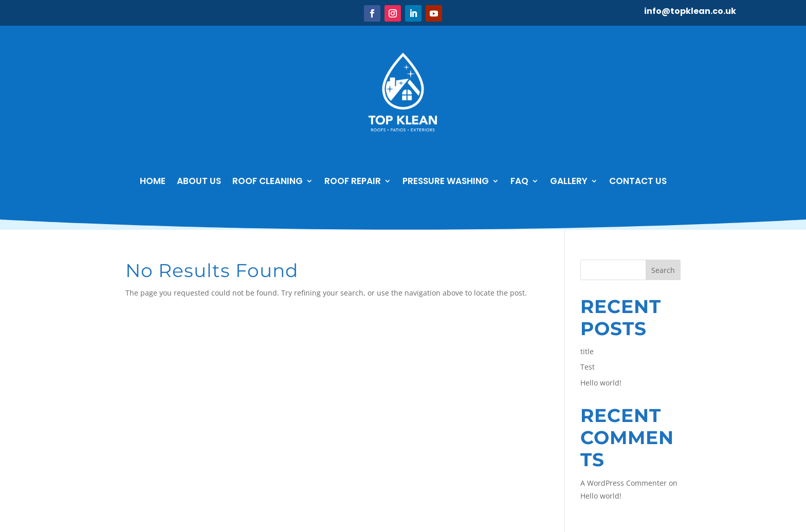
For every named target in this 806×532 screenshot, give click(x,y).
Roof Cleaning (268, 181)
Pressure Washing (446, 181)
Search (663, 270)
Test (588, 367)
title (587, 351)
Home (153, 181)
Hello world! (601, 383)
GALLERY (569, 181)
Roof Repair (353, 181)
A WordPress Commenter (624, 483)
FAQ (519, 181)
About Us (199, 181)
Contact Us (638, 181)
